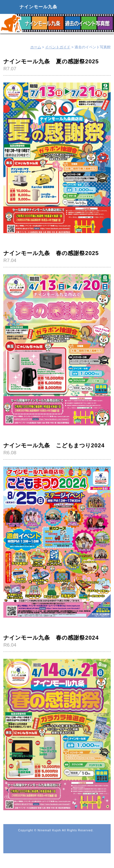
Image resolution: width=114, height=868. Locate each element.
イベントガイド (58, 47)
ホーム (36, 47)
